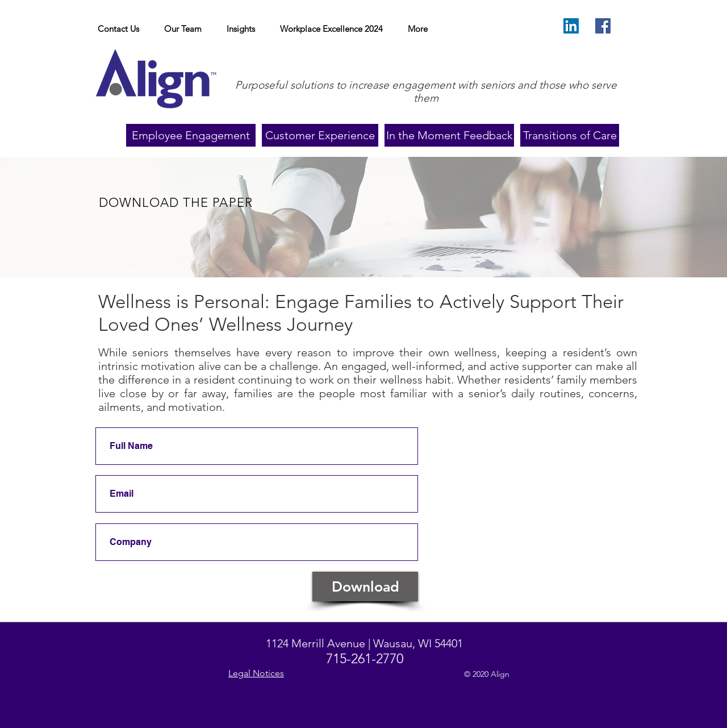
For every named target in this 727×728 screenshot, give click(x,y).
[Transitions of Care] (570, 135)
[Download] (365, 586)
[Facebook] (603, 26)
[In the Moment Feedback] (449, 135)
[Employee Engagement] (191, 135)
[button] (241, 29)
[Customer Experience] (320, 135)
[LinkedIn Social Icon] (571, 26)
